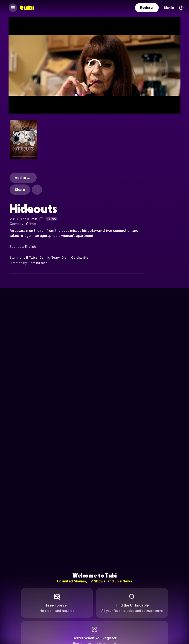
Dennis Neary (49, 257)
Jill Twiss (31, 257)
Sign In (169, 8)
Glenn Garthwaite (75, 257)
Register (147, 8)
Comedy (17, 224)
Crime (31, 224)
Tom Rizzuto (38, 263)
